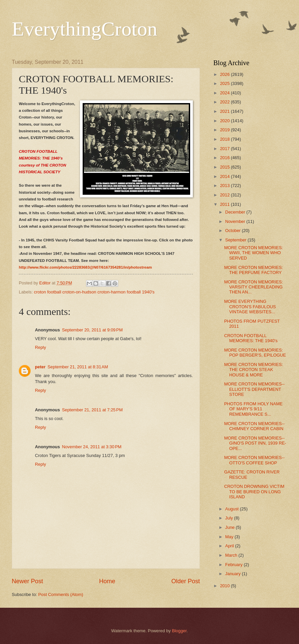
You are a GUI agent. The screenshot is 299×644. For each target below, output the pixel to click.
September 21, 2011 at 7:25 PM (92, 410)
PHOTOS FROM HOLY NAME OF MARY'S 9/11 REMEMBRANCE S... (253, 409)
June (230, 527)
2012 (225, 195)
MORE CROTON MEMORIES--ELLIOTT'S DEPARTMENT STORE (254, 389)
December (236, 212)
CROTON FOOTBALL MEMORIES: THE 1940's (251, 338)
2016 (225, 158)
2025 (225, 83)
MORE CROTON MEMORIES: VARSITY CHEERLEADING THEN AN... (253, 287)
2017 (225, 149)
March (232, 555)
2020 (225, 121)
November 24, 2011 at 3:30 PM (92, 447)
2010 (225, 586)
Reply (40, 347)
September (236, 240)
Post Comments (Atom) (61, 594)
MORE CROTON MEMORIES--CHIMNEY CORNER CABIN (254, 426)
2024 (225, 93)
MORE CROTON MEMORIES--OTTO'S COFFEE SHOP (254, 460)
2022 (225, 102)
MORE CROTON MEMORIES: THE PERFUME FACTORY (253, 270)
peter (40, 367)
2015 (225, 167)
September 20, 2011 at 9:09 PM (92, 330)
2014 (225, 176)
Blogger (179, 631)
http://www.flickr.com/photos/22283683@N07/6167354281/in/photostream (85, 267)
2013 (225, 186)
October (233, 231)
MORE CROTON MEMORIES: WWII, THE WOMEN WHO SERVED (253, 253)
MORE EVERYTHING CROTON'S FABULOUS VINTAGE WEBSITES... (250, 307)
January (233, 574)
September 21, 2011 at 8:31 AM (78, 367)
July (229, 518)
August (232, 509)
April (230, 546)
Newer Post (27, 581)
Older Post (186, 581)
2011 (225, 204)
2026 (225, 74)
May (230, 537)
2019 (225, 130)
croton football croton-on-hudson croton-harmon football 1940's (94, 292)
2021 (225, 111)
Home (107, 581)
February (234, 565)
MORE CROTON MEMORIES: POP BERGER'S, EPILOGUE (255, 353)
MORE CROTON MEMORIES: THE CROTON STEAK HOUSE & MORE (253, 370)
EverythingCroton (84, 29)
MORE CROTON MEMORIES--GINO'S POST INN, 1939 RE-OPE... (255, 443)
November (236, 221)
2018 (225, 139)
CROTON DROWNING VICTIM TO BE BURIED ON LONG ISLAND (254, 492)
